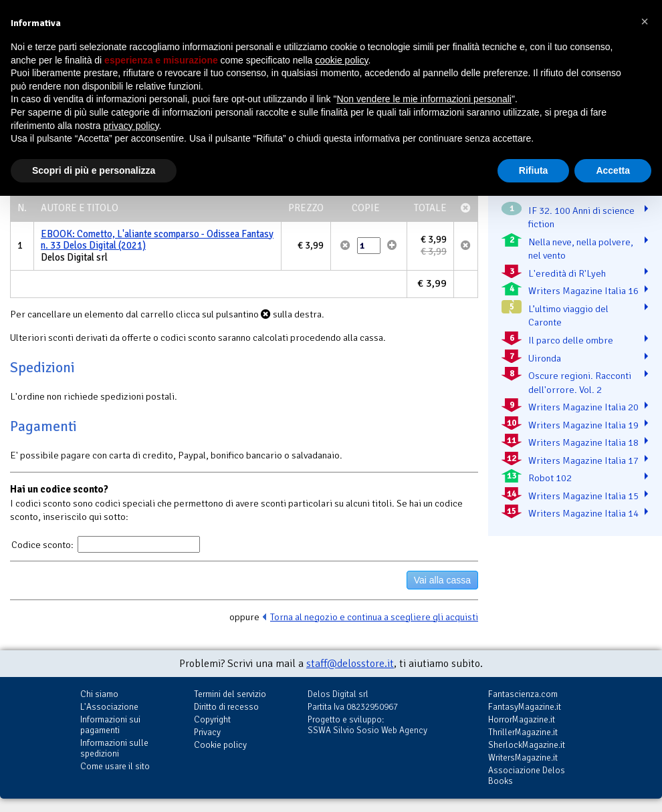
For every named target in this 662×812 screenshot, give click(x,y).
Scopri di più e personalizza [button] (94, 170)
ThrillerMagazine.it (523, 732)
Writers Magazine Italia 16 (583, 291)
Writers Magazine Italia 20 (583, 407)
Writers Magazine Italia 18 (583, 442)
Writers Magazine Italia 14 (583, 513)
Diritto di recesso (226, 707)
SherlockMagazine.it (527, 745)
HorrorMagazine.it (522, 719)
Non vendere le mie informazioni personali (424, 99)
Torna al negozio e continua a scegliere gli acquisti (374, 617)
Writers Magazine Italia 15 (583, 496)
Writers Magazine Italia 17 (583, 460)
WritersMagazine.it (523, 758)
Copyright (212, 719)
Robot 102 (550, 478)
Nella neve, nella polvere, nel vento (581, 249)
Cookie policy (220, 745)
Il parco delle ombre (571, 340)
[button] (645, 21)
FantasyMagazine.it (525, 707)
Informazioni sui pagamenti (110, 725)
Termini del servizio (230, 694)
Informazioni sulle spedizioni (114, 748)
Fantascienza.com (523, 694)
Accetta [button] (613, 170)
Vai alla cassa (442, 580)
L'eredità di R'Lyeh (567, 273)
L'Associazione (109, 707)
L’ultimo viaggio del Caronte (568, 316)
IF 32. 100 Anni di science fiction (581, 218)
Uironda (545, 358)
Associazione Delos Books (527, 776)
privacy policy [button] (131, 126)
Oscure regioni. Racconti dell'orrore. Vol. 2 (580, 383)
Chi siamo (99, 694)
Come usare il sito (115, 766)
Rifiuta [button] (534, 170)
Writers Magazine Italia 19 (583, 425)
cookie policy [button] (341, 60)
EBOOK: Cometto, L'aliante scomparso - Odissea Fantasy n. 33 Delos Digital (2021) (157, 240)
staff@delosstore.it (350, 664)
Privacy (207, 732)
